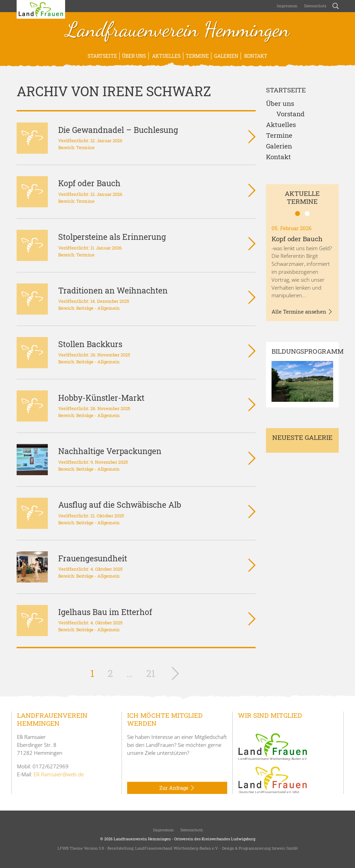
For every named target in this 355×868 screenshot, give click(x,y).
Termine (197, 56)
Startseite (102, 56)
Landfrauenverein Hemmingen (178, 30)
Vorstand (290, 114)
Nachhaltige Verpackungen (110, 451)
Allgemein (109, 308)
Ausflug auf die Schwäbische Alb (120, 505)
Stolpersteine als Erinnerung (112, 237)
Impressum (287, 6)
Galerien (226, 56)
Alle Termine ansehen (302, 312)
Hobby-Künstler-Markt (101, 398)
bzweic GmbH (285, 848)
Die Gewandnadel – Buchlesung (118, 130)
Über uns (134, 56)
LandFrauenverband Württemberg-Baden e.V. (177, 848)
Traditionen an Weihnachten (113, 290)
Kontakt (255, 56)
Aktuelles (166, 56)
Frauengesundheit (93, 558)
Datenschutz (315, 6)
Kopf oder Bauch (89, 183)
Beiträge (85, 308)
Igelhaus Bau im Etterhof (105, 612)
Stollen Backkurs (90, 344)
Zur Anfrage (177, 788)
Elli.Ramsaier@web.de (59, 774)
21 (151, 673)
